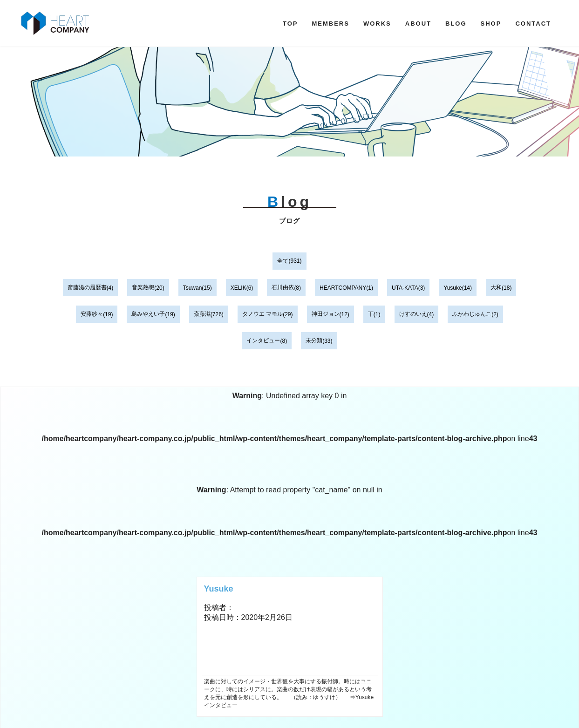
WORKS (377, 24)
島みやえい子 (148, 314)
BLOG (456, 24)
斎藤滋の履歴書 (87, 287)
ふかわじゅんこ (472, 314)
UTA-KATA (405, 288)
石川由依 (283, 287)
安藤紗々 (92, 314)
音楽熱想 (143, 287)
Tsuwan (193, 288)
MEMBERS (330, 24)
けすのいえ (413, 314)
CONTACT (533, 24)
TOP (290, 24)
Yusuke (453, 288)
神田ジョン (326, 314)
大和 (496, 287)
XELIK (238, 288)
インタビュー (263, 340)
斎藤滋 (202, 314)
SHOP (491, 24)
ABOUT (418, 24)
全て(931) (289, 261)
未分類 (314, 340)
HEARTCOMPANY (343, 288)
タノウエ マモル (262, 314)
